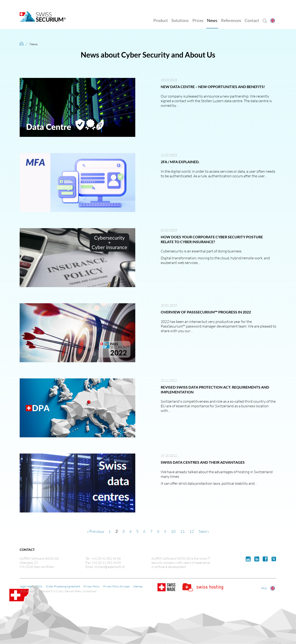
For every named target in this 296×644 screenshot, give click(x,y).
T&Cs (39, 586)
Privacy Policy (92, 586)
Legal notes (26, 586)
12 (192, 531)
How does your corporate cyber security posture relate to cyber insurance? (212, 239)
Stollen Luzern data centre (222, 101)
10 (174, 531)
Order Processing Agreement (63, 586)
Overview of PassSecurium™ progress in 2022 (206, 312)
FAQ (265, 588)
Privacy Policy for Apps (116, 586)
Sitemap (138, 586)
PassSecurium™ (173, 326)
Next (203, 531)
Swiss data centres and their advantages (203, 462)
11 (183, 531)
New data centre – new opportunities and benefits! (213, 87)
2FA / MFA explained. (180, 162)
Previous (96, 531)
